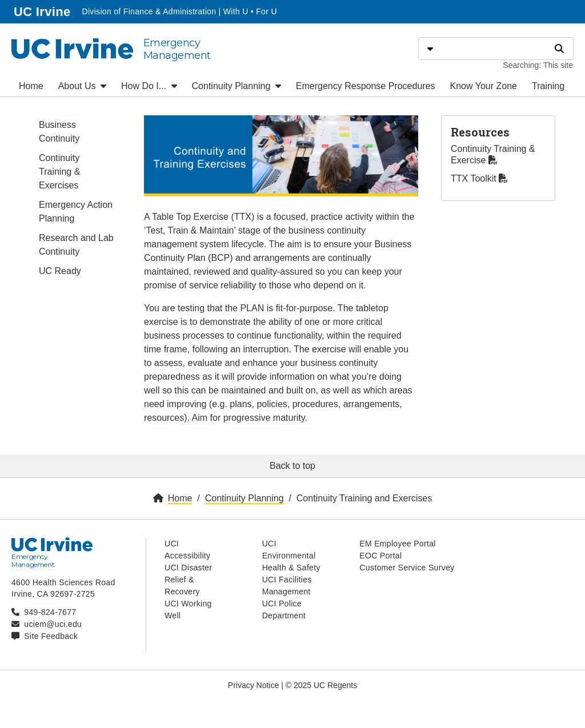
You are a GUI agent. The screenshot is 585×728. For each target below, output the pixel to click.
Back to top (292, 466)
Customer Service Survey (407, 568)
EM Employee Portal (397, 544)
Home (31, 86)
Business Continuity (59, 132)
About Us (82, 86)
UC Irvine (43, 11)
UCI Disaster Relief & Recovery (188, 580)
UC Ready (60, 271)
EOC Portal (380, 556)
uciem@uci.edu (53, 624)
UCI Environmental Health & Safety (291, 556)
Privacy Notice (253, 685)
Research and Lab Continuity (76, 245)
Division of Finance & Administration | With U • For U (179, 11)
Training (548, 86)
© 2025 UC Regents (322, 685)
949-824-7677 (50, 612)
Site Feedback (51, 636)
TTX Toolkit (479, 178)
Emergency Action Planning (76, 212)
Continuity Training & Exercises (59, 172)
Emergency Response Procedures (366, 86)
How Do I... (149, 86)
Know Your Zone (484, 86)
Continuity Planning (237, 86)
